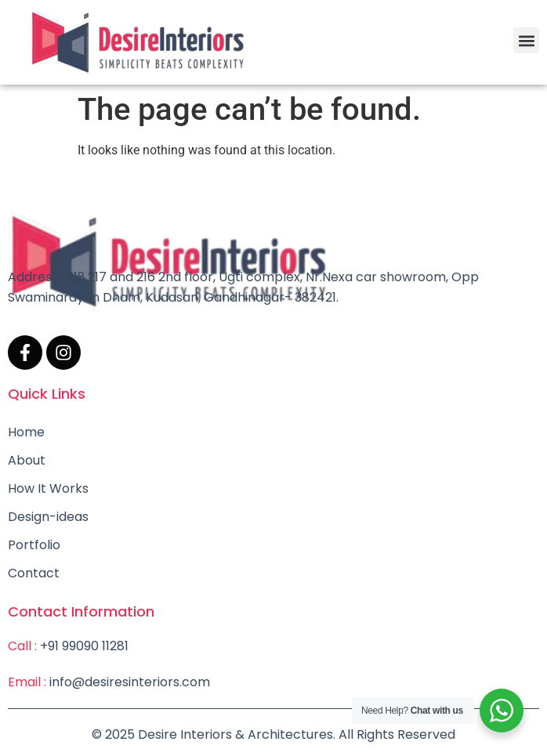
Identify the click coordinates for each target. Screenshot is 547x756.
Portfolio (34, 545)
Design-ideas (48, 517)
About (27, 460)
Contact (34, 573)
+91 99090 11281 (84, 646)
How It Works (48, 488)
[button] (526, 40)
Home (26, 432)
